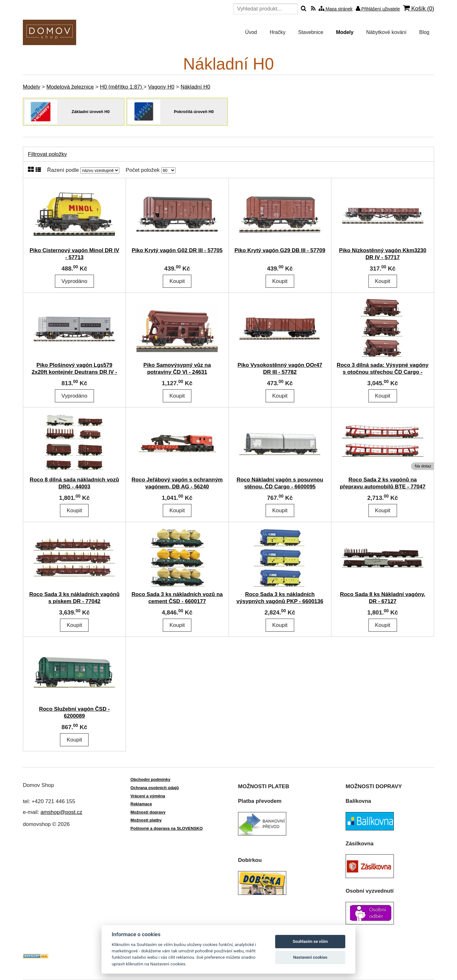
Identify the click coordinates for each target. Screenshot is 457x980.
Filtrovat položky (47, 154)
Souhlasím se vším (310, 941)
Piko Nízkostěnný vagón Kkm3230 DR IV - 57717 (383, 254)
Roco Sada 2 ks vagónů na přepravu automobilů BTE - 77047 (383, 483)
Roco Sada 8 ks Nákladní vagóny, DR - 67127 (383, 598)
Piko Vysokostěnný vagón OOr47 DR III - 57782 (280, 369)
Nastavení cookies (310, 957)
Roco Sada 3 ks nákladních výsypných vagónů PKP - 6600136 (280, 598)
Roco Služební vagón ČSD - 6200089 (74, 712)
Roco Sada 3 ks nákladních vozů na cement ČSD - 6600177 (177, 598)
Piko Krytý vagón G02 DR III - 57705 (177, 250)
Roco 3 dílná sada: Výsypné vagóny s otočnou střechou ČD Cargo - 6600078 (383, 372)
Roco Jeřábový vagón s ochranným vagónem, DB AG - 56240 (177, 483)
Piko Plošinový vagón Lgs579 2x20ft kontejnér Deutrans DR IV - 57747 (74, 372)
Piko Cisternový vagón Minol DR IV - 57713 (74, 254)
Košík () (419, 8)
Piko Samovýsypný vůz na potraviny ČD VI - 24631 (177, 369)
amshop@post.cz (62, 812)
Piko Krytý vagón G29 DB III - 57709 (280, 250)
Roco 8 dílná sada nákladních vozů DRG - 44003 (75, 483)
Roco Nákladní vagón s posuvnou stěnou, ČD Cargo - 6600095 (280, 483)
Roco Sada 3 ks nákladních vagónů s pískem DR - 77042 (74, 598)
